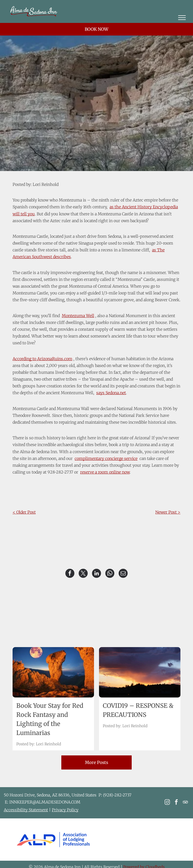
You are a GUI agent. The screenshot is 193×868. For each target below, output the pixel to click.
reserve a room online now (105, 472)
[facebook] (176, 803)
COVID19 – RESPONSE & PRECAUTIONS (138, 710)
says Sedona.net (111, 393)
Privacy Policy (65, 810)
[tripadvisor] (185, 803)
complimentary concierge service (106, 458)
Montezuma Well (78, 316)
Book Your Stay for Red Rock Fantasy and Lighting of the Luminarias (50, 719)
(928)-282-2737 (117, 795)
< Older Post (24, 512)
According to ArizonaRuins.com (42, 359)
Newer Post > (168, 512)
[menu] (182, 18)
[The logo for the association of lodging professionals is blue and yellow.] (53, 840)
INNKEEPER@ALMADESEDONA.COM (45, 802)
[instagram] (167, 803)
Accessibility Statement (26, 810)
